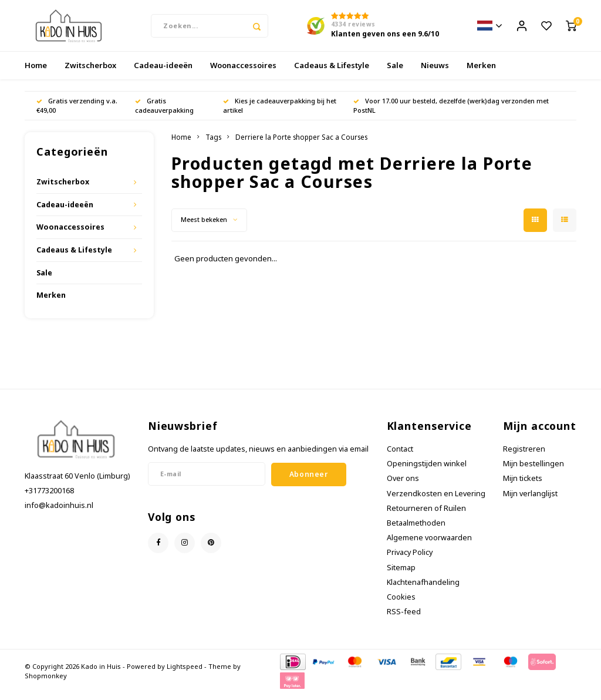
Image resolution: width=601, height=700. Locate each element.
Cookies (401, 605)
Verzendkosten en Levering (436, 501)
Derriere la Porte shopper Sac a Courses (301, 144)
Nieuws (435, 73)
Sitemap (401, 575)
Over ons (403, 486)
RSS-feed (404, 619)
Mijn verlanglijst (530, 501)
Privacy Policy (410, 560)
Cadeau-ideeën (163, 73)
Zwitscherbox (90, 73)
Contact (400, 457)
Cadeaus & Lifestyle (332, 73)
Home (36, 73)
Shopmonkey (46, 683)
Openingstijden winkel (427, 471)
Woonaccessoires (243, 73)
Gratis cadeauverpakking (164, 113)
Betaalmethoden (416, 531)
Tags (213, 144)
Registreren (524, 457)
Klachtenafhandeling (423, 590)
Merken (481, 73)
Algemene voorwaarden (429, 545)
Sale (395, 73)
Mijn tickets (523, 486)
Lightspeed (185, 674)
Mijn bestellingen (534, 471)
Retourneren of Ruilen (426, 516)
